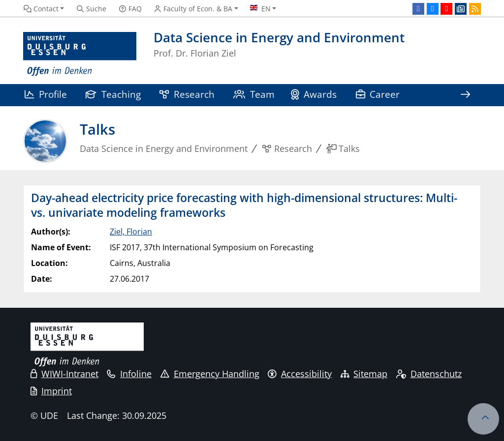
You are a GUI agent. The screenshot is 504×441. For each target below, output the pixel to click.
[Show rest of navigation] (465, 95)
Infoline (129, 374)
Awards (314, 94)
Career (378, 94)
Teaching (113, 94)
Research (187, 94)
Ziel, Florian (131, 232)
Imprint (51, 391)
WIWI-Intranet (64, 374)
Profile (46, 94)
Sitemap (364, 374)
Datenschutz (429, 374)
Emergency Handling (210, 374)
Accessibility (300, 374)
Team (254, 94)
